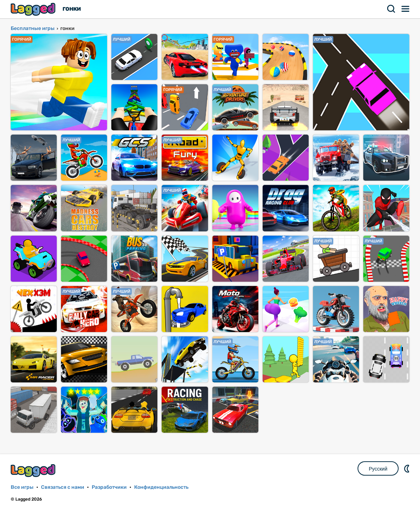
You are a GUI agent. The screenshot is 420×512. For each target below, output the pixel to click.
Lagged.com (34, 470)
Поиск (391, 9)
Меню (406, 9)
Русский (378, 469)
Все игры (22, 487)
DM (408, 468)
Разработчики (109, 487)
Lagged (34, 9)
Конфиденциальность (161, 487)
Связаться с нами (63, 487)
